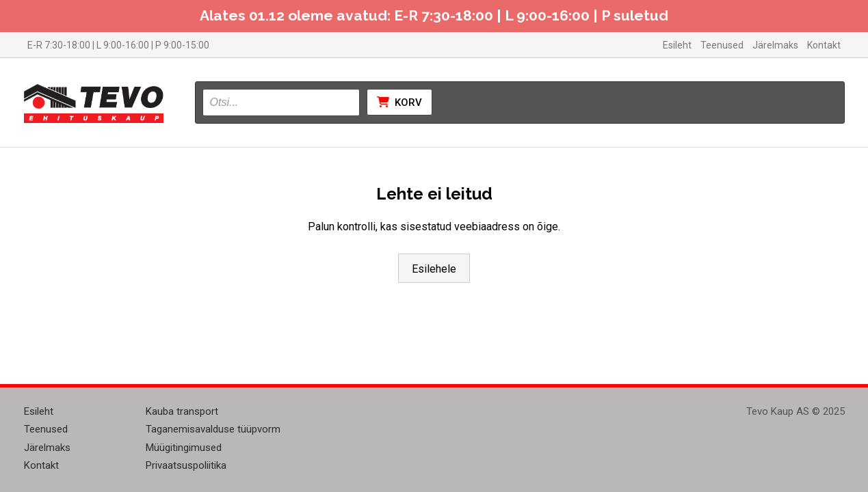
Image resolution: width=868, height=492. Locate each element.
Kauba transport (182, 411)
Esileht (677, 45)
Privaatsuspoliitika (186, 465)
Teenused (722, 45)
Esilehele (434, 269)
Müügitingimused (184, 448)
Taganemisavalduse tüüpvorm (213, 429)
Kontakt (824, 45)
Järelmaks (775, 45)
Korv (399, 102)
